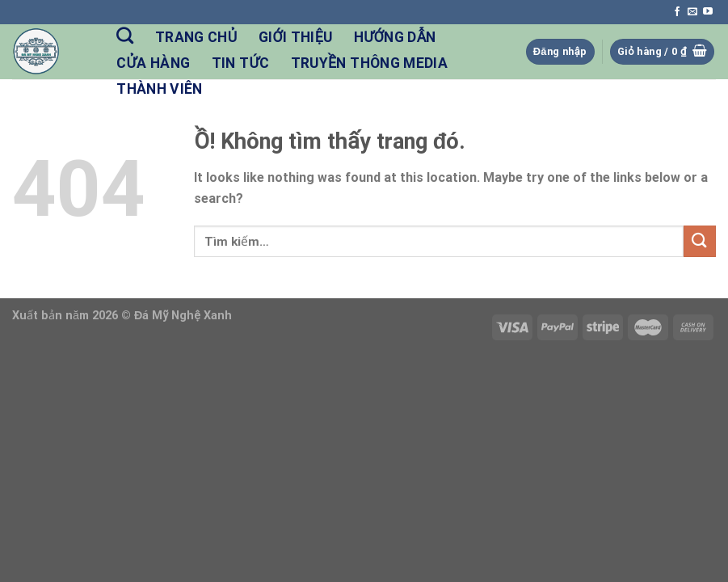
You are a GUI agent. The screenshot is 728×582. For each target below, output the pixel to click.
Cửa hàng (153, 63)
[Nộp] (700, 241)
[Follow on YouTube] (708, 12)
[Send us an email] (692, 12)
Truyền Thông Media (369, 63)
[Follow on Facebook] (677, 12)
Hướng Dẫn (395, 37)
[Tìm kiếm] (125, 35)
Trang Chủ (196, 37)
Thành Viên (160, 89)
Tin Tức (241, 63)
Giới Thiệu (296, 37)
